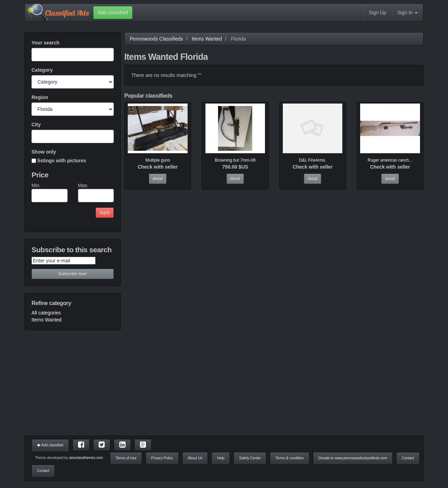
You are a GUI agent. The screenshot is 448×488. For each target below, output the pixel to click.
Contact (408, 458)
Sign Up (378, 13)
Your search (45, 43)
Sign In (408, 13)
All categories (46, 313)
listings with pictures (59, 161)
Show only (44, 152)
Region (40, 97)
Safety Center (250, 458)
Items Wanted (47, 320)
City (36, 125)
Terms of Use (126, 458)
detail (158, 179)
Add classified (50, 445)
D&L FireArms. (313, 160)
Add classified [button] (113, 13)
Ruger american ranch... (390, 160)
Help (221, 458)
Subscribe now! (72, 274)
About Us (195, 458)
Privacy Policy (162, 458)
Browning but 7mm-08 (235, 160)
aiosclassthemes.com (86, 458)
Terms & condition (289, 458)
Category (42, 70)
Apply (105, 213)
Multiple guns (158, 160)
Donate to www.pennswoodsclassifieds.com (353, 458)
